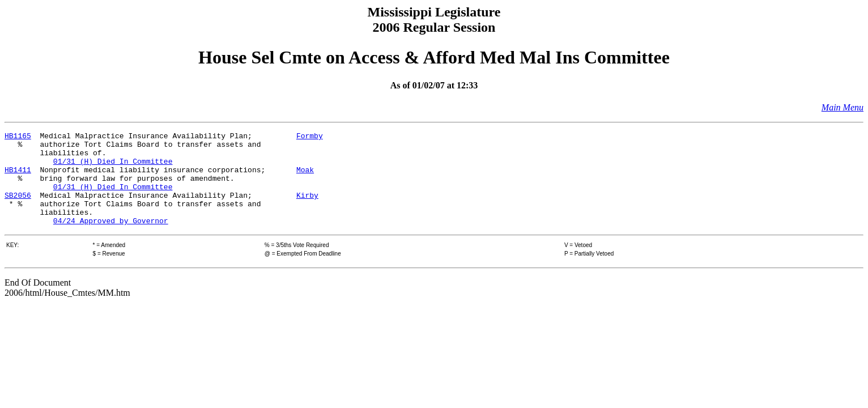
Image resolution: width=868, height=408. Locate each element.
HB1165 (18, 137)
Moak (305, 178)
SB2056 (18, 209)
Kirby (307, 209)
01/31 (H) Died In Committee (113, 168)
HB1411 (18, 178)
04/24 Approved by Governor (111, 239)
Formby (310, 137)
